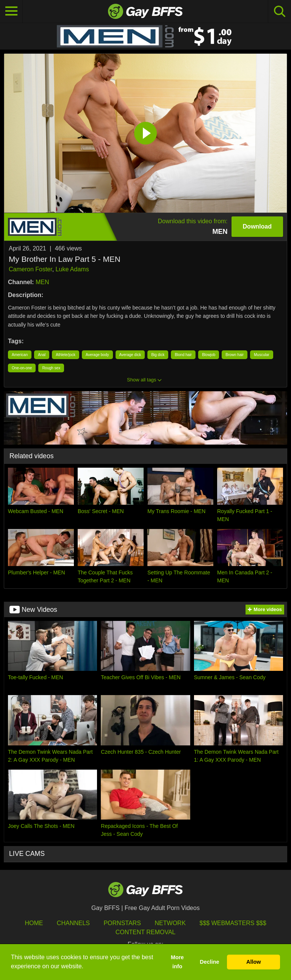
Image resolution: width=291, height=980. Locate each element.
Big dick (158, 355)
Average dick (130, 355)
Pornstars (122, 923)
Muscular (262, 355)
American (20, 355)
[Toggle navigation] (11, 11)
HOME (34, 923)
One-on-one (22, 368)
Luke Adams (72, 269)
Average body (97, 355)
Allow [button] (253, 962)
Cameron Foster (31, 269)
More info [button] (177, 962)
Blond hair (183, 355)
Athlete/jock (66, 355)
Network (170, 923)
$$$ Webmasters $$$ (233, 923)
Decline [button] (209, 962)
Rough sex (51, 368)
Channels (73, 923)
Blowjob (209, 355)
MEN (42, 282)
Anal (42, 355)
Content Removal (146, 932)
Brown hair (235, 355)
